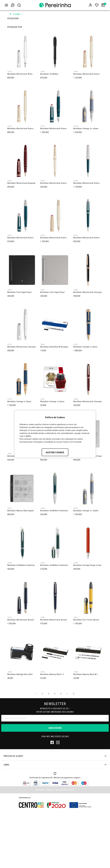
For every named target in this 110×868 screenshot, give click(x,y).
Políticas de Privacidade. (72, 442)
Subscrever (55, 784)
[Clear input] (106, 775)
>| (74, 750)
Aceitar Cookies (55, 452)
